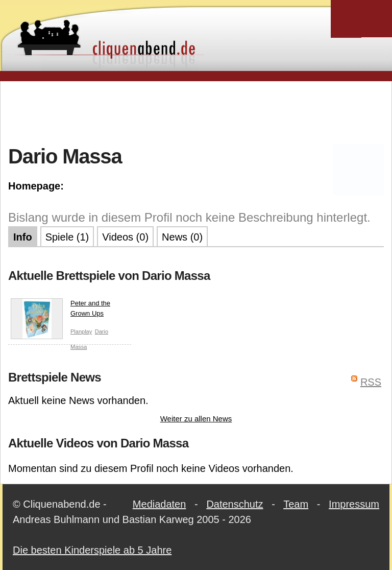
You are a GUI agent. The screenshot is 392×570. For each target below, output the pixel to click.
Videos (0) (125, 237)
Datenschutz (235, 504)
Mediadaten (160, 504)
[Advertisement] (196, 112)
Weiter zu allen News (196, 419)
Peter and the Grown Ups (60, 310)
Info (23, 237)
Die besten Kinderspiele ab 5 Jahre (92, 550)
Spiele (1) (67, 237)
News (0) (182, 237)
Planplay (81, 331)
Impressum (354, 504)
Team (296, 504)
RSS (371, 382)
